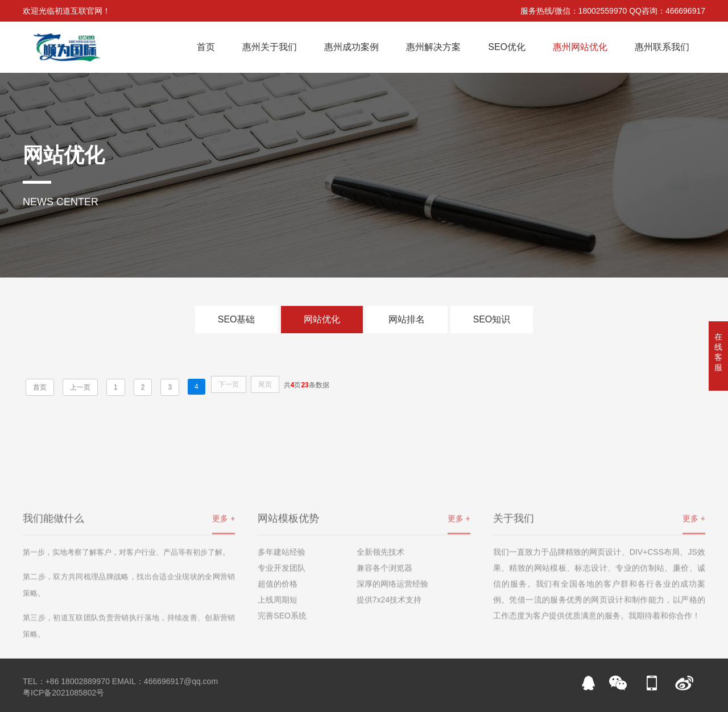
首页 (206, 47)
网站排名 (407, 319)
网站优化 (322, 319)
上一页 (80, 387)
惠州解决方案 (433, 47)
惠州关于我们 (270, 47)
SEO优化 (507, 47)
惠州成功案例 (351, 47)
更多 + (224, 568)
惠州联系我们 (662, 47)
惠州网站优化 (580, 47)
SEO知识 (492, 319)
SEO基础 (237, 319)
